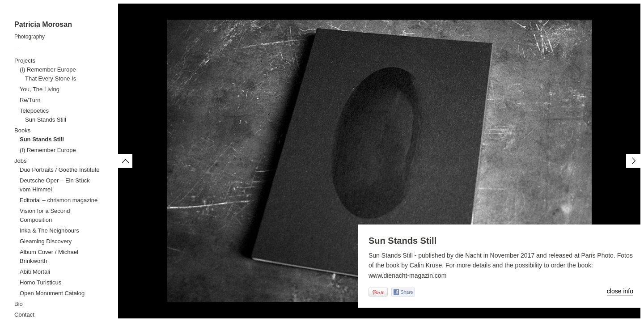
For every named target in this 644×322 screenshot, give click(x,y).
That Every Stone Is (51, 78)
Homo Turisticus (40, 282)
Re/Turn (30, 100)
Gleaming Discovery (46, 241)
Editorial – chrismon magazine (59, 200)
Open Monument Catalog (52, 293)
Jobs (20, 161)
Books (22, 130)
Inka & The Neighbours (49, 231)
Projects (25, 61)
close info (620, 291)
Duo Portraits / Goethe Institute (59, 170)
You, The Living (40, 89)
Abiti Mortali (35, 272)
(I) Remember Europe (48, 70)
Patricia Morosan (43, 24)
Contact (24, 315)
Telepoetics (34, 111)
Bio (19, 304)
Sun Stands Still (46, 120)
